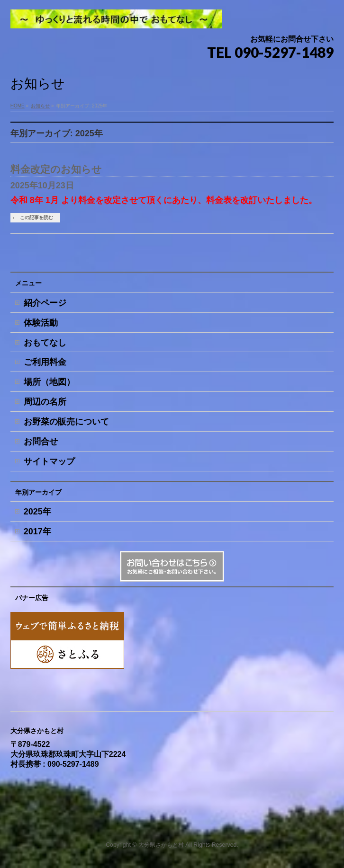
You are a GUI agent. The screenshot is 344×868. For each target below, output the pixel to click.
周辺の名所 (45, 402)
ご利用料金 (45, 362)
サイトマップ (49, 461)
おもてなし (45, 343)
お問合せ (41, 442)
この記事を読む (36, 217)
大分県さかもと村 (161, 845)
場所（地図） (49, 382)
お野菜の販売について (66, 422)
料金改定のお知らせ (56, 169)
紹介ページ (45, 303)
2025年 (37, 512)
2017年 (37, 531)
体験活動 (41, 323)
